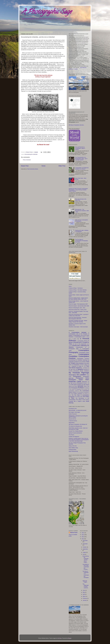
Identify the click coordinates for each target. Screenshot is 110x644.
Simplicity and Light (81, 385)
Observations (72, 375)
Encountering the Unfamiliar (31, 154)
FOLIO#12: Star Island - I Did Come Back (78, 327)
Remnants (75, 383)
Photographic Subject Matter (79, 380)
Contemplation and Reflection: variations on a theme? (82, 168)
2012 (83, 539)
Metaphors (81, 369)
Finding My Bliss (72, 450)
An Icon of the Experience (79, 344)
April (84, 594)
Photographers (77, 376)
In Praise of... (80, 366)
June (84, 590)
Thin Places (79, 400)
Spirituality (80, 386)
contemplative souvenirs (83, 359)
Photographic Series (82, 378)
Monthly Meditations (84, 371)
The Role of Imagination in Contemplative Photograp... (86, 575)
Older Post (62, 166)
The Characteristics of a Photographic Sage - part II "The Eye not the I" (81, 159)
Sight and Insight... (85, 581)
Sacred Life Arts (72, 419)
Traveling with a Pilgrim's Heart (77, 401)
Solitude (87, 385)
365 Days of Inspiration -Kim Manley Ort (78, 424)
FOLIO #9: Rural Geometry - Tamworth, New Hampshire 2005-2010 (78, 318)
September (85, 549)
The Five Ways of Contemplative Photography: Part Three (82, 241)
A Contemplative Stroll (79, 337)
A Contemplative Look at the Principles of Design (79, 334)
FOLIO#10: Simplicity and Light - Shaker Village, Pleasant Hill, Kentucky (78, 321)
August (85, 552)
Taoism (85, 386)
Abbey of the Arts (73, 446)
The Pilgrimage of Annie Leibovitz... (86, 586)
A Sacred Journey (73, 421)
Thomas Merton (86, 400)
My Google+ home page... (75, 412)
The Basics (81, 388)
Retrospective (80, 383)
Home (43, 166)
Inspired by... (79, 368)
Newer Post (25, 166)
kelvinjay (60, 638)
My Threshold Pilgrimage (79, 373)
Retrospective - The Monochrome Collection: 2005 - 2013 (82, 211)
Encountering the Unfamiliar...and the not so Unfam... (86, 559)
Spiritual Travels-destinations (75, 433)
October (85, 547)
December (85, 541)
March (84, 596)
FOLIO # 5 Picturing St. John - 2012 (77, 308)
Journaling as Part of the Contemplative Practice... (86, 567)
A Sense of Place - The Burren (76, 288)
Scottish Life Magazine (74, 437)
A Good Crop (75, 339)
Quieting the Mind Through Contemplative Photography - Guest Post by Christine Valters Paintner (78, 190)
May (84, 592)
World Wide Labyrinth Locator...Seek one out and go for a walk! (78, 429)
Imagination (74, 366)
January (85, 600)
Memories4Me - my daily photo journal (77, 410)
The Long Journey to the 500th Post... (81, 200)
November (85, 544)
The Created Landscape (77, 394)
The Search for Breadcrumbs (75, 426)
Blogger (70, 638)
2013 (83, 537)
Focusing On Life (73, 408)
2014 (83, 535)
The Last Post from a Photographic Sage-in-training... (80, 148)
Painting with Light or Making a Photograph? (82, 231)
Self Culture (74, 385)
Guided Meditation (80, 363)
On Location (81, 375)
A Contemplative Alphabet (77, 332)
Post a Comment (27, 160)
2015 (83, 533)
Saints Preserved (73, 414)
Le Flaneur (85, 368)
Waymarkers (72, 423)
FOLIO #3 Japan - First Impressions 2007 (78, 304)
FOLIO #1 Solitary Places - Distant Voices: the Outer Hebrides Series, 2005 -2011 (78, 299)
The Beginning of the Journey (81, 389)
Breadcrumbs (76, 345)
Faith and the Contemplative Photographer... (81, 221)
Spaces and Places (73, 386)
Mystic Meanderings (73, 451)
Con (80, 349)
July (84, 554)
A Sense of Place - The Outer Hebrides (78, 290)
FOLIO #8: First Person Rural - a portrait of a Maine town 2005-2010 (79, 315)
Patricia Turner (74, 533)
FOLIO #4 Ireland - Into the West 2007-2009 (79, 306)
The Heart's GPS (79, 397)
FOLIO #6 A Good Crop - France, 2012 (78, 310)
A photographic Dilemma (82, 341)
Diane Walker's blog (73, 448)
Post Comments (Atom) (33, 169)
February (85, 598)
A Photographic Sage (47, 12)
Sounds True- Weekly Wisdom (76, 431)
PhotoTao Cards (75, 381)
